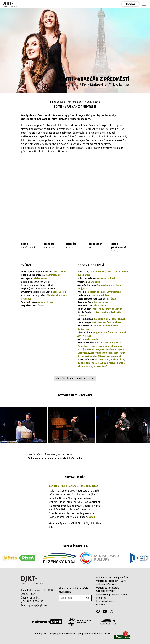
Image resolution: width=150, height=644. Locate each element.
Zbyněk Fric (94, 282)
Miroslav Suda (101, 306)
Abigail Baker (100, 333)
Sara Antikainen (105, 285)
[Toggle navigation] (144, 4)
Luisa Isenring (101, 312)
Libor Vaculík (59, 272)
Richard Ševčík (118, 319)
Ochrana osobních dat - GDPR (111, 581)
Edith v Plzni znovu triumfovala (74, 486)
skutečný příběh (64, 378)
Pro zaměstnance (105, 601)
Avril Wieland (114, 292)
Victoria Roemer (96, 292)
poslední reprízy (86, 378)
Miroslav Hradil (45, 302)
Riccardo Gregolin (87, 356)
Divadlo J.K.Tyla (33, 580)
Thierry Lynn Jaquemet (109, 356)
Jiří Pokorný (52, 295)
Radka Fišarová (104, 272)
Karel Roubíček (101, 295)
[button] (146, 425)
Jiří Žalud (112, 299)
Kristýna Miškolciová (88, 350)
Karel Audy (98, 309)
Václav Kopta (41, 278)
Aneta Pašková (108, 350)
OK (88, 598)
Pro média (101, 598)
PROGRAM (131, 4)
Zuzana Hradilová (106, 278)
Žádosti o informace (106, 584)
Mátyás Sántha (114, 309)
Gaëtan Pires (99, 322)
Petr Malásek (53, 275)
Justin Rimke (115, 322)
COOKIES (101, 605)
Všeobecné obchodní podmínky (112, 578)
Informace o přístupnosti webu (112, 595)
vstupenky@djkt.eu (34, 605)
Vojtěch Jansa (101, 302)
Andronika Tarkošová (101, 353)
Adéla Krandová (118, 333)
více (92, 517)
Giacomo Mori (101, 319)
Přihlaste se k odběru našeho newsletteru (74, 590)
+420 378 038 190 (32, 601)
